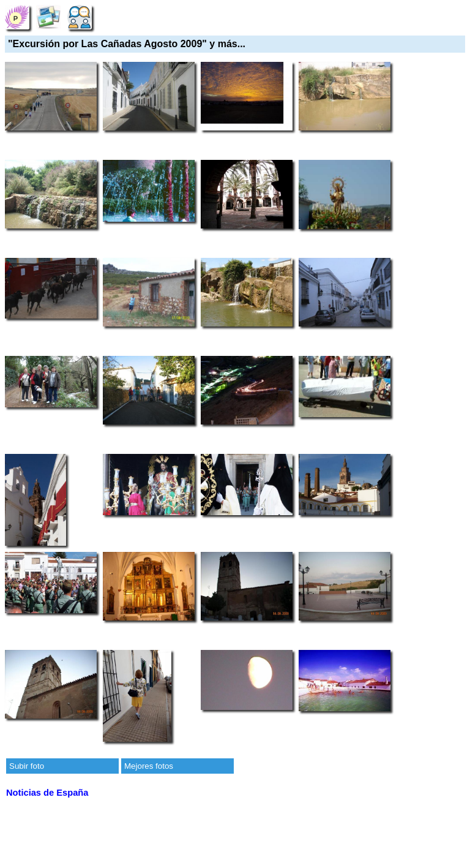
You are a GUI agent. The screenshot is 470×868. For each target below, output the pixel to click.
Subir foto (27, 766)
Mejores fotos (149, 766)
